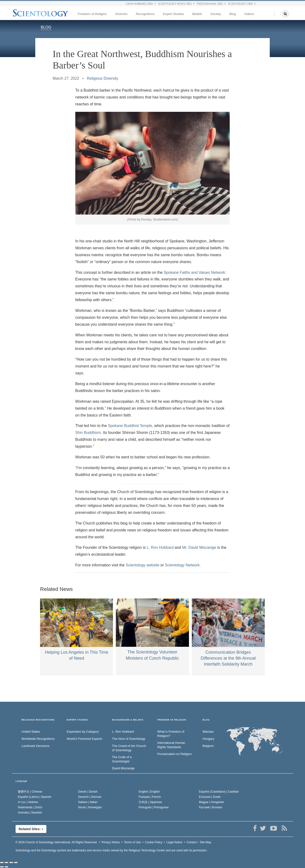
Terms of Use (132, 842)
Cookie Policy (154, 842)
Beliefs (197, 14)
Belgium (208, 746)
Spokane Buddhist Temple (130, 426)
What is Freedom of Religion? (171, 734)
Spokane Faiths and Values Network (194, 272)
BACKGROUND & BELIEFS (128, 720)
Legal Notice (175, 842)
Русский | (211, 807)
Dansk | (88, 792)
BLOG (46, 27)
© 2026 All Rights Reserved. (56, 842)
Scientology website (142, 565)
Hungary (208, 739)
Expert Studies (173, 14)
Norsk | (90, 807)
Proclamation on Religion (175, 754)
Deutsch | (90, 797)
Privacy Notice (111, 842)
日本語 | (150, 802)
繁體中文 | (30, 792)
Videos (249, 14)
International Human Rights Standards (171, 745)
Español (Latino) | (35, 797)
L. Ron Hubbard (160, 547)
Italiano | (88, 802)
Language (21, 781)
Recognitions (145, 14)
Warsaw (208, 732)
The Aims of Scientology (129, 739)
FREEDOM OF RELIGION (172, 720)
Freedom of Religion (92, 14)
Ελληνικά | (210, 797)
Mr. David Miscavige (199, 547)
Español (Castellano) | (219, 792)
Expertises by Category (83, 732)
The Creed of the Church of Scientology (129, 748)
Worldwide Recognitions (38, 739)
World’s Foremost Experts (84, 739)
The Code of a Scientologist (122, 759)
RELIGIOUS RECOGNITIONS (38, 720)
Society (216, 14)
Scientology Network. (183, 565)
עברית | (28, 802)
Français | (150, 797)
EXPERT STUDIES (77, 720)
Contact (191, 842)
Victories (121, 14)
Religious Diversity (103, 78)
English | (149, 792)
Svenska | (30, 813)
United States (31, 732)
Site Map (206, 842)
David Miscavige (123, 768)
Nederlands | (30, 807)
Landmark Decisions (36, 746)
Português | (154, 807)
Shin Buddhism (88, 433)
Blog (232, 14)
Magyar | (211, 802)
